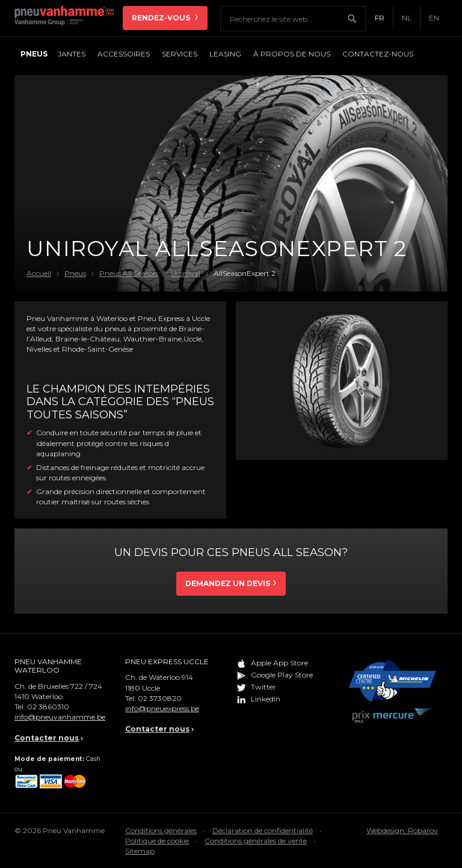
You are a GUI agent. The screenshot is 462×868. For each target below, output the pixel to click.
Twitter (263, 687)
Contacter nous (47, 738)
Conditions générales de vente (256, 841)
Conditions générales (161, 830)
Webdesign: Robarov (402, 830)
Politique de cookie (157, 841)
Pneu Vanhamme (69, 18)
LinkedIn (266, 699)
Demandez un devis (228, 583)
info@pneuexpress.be (162, 708)
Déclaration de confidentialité (263, 830)
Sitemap (140, 851)
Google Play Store (282, 675)
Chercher (356, 19)
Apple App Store (279, 663)
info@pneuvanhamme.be (60, 717)
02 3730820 (160, 698)
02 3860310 (48, 707)
